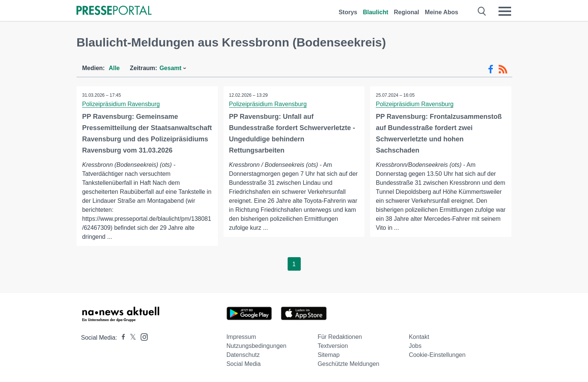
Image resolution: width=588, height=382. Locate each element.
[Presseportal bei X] (131, 338)
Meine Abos (442, 12)
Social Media (244, 364)
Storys (348, 12)
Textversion (333, 346)
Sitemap (329, 355)
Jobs (415, 346)
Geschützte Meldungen (349, 364)
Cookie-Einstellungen (437, 355)
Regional (406, 12)
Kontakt (419, 337)
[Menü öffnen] (505, 11)
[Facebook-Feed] (491, 69)
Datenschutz (243, 355)
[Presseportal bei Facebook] (121, 338)
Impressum (241, 337)
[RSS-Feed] (503, 69)
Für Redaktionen (340, 337)
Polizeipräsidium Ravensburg (121, 104)
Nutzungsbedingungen (256, 346)
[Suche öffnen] (482, 11)
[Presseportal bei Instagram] (142, 336)
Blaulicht (376, 12)
